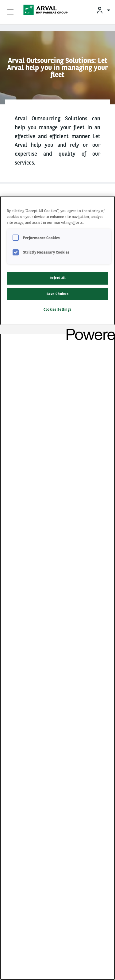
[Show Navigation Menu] (10, 12)
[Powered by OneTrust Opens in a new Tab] (89, 330)
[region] (57, 588)
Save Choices (58, 294)
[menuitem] (103, 10)
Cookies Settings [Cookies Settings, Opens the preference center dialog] (57, 309)
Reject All (58, 278)
